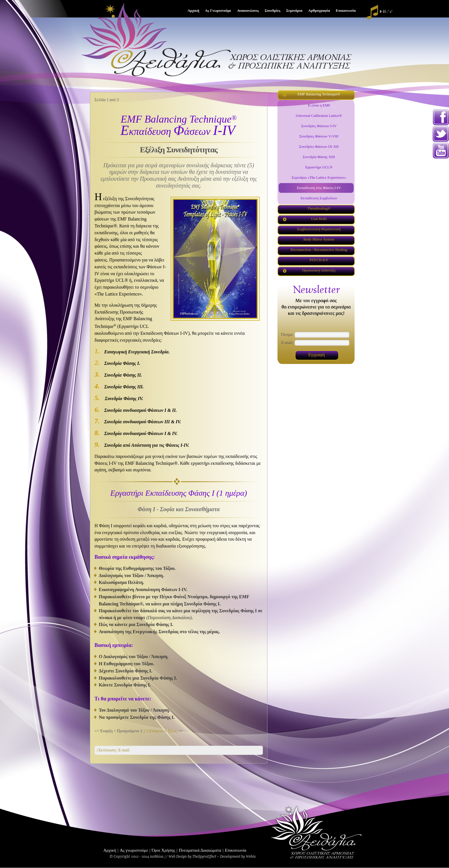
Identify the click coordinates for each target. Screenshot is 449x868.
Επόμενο (156, 731)
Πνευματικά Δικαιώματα (200, 850)
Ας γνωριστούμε (134, 850)
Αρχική (110, 850)
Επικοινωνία (236, 850)
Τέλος (172, 731)
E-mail (123, 750)
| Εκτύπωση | (107, 750)
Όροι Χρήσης (164, 850)
